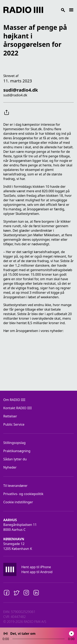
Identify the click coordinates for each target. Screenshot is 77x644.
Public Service (14, 424)
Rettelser (10, 416)
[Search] (56, 10)
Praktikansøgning (17, 451)
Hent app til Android (37, 572)
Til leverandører (15, 486)
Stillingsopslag (14, 443)
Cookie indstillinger (18, 502)
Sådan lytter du (15, 459)
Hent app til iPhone (36, 567)
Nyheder (10, 467)
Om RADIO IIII (14, 400)
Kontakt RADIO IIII (17, 408)
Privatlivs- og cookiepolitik (23, 494)
